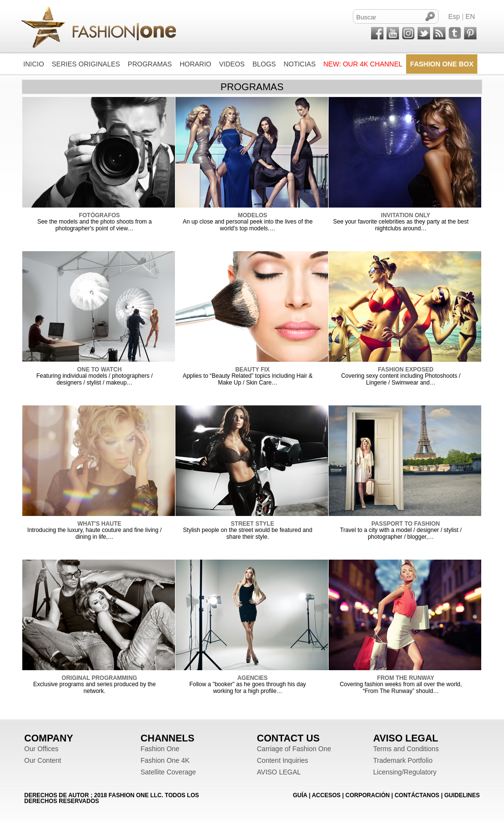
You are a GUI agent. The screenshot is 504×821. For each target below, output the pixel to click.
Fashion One (160, 749)
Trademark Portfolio (403, 760)
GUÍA (300, 795)
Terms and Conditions (406, 749)
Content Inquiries (283, 760)
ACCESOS (326, 795)
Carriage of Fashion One (294, 749)
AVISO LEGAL (279, 772)
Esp (454, 16)
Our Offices (41, 749)
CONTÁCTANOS (417, 795)
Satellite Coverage (168, 772)
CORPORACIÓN (368, 795)
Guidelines (462, 795)
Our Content (43, 760)
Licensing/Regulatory (405, 772)
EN (470, 16)
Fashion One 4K (165, 760)
